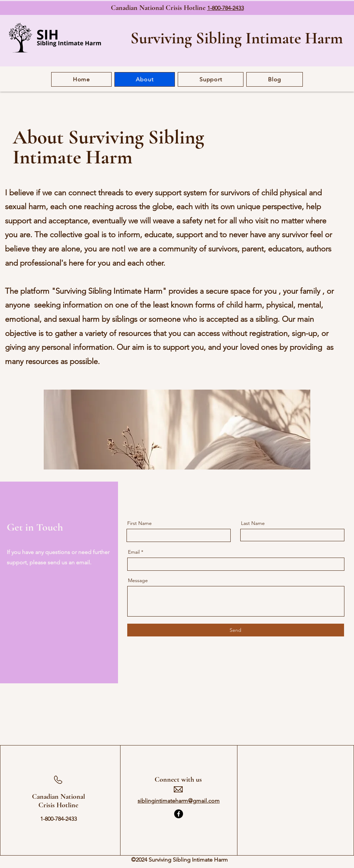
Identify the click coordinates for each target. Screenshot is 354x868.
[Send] (236, 630)
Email (134, 552)
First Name (140, 523)
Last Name (253, 523)
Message (138, 580)
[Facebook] (179, 814)
